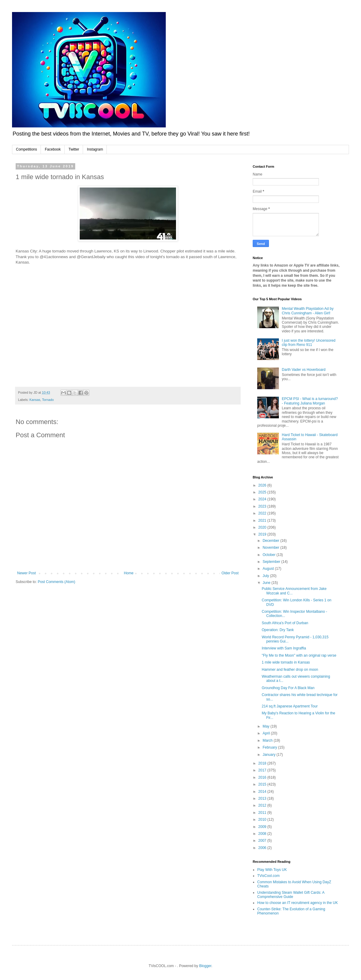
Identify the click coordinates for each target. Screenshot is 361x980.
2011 (263, 813)
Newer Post (26, 573)
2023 (263, 506)
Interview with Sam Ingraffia (284, 648)
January (270, 755)
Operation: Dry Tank (278, 630)
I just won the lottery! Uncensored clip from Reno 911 (309, 343)
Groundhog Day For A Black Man (288, 688)
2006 (263, 848)
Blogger (205, 966)
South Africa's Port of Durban (285, 623)
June (267, 583)
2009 (263, 827)
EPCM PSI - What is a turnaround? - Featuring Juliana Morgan (310, 401)
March (268, 740)
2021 (263, 521)
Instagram (95, 149)
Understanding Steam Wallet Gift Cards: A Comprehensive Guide (291, 895)
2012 (263, 805)
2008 (263, 834)
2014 (263, 792)
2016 (263, 777)
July (266, 576)
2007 (263, 841)
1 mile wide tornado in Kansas (286, 662)
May (267, 726)
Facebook (53, 149)
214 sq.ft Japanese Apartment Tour (290, 706)
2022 (263, 513)
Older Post (230, 573)
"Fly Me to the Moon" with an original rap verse (299, 655)
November (272, 548)
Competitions (26, 149)
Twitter (74, 149)
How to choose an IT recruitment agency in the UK (298, 903)
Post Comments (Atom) (56, 582)
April (267, 733)
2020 (263, 527)
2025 (263, 492)
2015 (263, 784)
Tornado (48, 400)
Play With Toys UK (272, 870)
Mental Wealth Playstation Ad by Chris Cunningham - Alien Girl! (308, 311)
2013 (263, 798)
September (272, 562)
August (269, 569)
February (270, 747)
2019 (263, 534)
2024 (263, 499)
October (270, 555)
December (272, 541)
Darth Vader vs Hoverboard (304, 370)
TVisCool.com (268, 876)
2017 (263, 770)
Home (129, 573)
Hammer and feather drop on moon (290, 670)
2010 (263, 820)
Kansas (35, 400)
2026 (263, 485)
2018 (263, 763)
